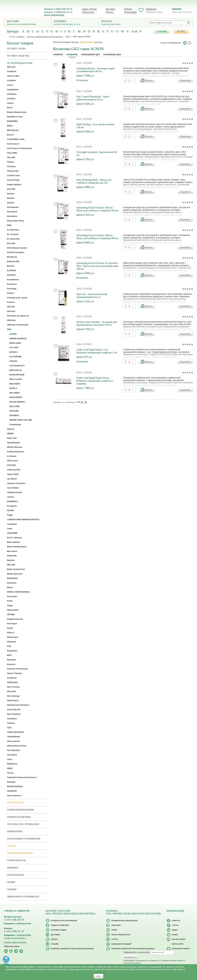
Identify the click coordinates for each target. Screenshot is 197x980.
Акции (11, 882)
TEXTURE (14, 411)
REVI (9, 655)
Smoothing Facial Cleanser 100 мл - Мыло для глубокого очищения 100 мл (98, 209)
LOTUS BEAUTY (17, 366)
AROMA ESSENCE (18, 339)
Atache (10, 103)
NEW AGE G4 (16, 370)
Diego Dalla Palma (16, 221)
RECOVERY (15, 384)
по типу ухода (16, 49)
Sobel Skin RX (14, 710)
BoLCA (10, 135)
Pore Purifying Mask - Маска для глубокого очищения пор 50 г (94, 181)
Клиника (75, 23)
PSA (9, 646)
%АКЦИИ (162, 31)
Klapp (10, 515)
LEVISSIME (12, 533)
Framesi (11, 302)
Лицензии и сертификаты (23, 897)
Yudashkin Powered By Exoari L (22, 777)
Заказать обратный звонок (54, 15)
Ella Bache (12, 257)
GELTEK (11, 307)
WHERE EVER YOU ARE (21, 420)
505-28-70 (14, 920)
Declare (11, 203)
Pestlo (10, 628)
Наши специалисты (121, 935)
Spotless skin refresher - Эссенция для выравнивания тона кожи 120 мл (97, 323)
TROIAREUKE (14, 737)
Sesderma (12, 678)
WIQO (10, 768)
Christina (11, 166)
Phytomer (12, 642)
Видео (175, 930)
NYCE (10, 601)
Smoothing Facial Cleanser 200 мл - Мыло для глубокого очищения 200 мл (98, 237)
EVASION (11, 270)
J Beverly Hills (14, 470)
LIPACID (13, 361)
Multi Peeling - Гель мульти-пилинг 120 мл (96, 126)
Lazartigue (12, 524)
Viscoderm (12, 755)
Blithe (10, 126)
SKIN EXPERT (16, 397)
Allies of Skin (13, 76)
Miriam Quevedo (15, 574)
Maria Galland (14, 542)
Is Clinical (12, 456)
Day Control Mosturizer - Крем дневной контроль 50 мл (93, 98)
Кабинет (128, 9)
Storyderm (12, 719)
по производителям (20, 63)
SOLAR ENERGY (17, 402)
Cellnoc (11, 162)
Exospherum (13, 280)
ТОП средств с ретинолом (23, 824)
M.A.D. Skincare (15, 538)
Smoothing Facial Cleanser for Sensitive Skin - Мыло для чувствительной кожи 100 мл (98, 266)
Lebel (10, 529)
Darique (11, 194)
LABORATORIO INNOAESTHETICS (23, 519)
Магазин (28, 23)
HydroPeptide (14, 443)
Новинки (58, 55)
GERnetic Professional (18, 325)
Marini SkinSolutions (17, 547)
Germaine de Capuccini (18, 316)
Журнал (122, 23)
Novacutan (12, 596)
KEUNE (11, 510)
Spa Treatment (14, 714)
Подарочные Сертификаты (24, 839)
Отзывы (55, 944)
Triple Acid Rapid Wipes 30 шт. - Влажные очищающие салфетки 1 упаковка (95, 381)
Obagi (10, 605)
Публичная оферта (181, 949)
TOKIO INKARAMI (15, 732)
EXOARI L (12, 275)
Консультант (88, 12)
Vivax (10, 759)
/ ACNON (87, 63)
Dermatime (12, 216)
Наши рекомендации (20, 810)
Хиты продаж (16, 875)
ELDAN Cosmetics (16, 252)
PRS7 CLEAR (16, 379)
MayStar (11, 560)
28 (82, 402)
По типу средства (18, 56)
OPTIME (11, 614)
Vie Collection (14, 750)
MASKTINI (12, 556)
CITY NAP (14, 348)
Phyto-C (11, 633)
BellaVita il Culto (15, 117)
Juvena (11, 497)
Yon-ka (10, 773)
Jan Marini (12, 479)
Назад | (12, 37)
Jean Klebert (13, 488)
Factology (12, 289)
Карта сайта (178, 944)
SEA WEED (15, 393)
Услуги (115, 939)
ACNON (13, 334)
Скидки (12, 889)
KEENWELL (13, 501)
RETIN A (13, 388)
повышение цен (90, 55)
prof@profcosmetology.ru (15, 938)
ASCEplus (12, 94)
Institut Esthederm (16, 452)
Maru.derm (12, 551)
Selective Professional (18, 669)
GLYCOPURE (15, 357)
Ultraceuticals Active (17, 746)
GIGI (79, 63)
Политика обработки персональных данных (72, 949)
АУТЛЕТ (181, 31)
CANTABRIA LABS (16, 139)
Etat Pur (11, 266)
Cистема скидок (59, 930)
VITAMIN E (14, 415)
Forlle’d (11, 293)
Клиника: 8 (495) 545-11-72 (58, 12)
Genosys (11, 311)
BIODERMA (12, 121)
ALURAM (11, 80)
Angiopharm (13, 90)
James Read (13, 474)
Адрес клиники (90, 9)
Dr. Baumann (13, 230)
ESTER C (14, 352)
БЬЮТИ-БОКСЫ (15, 786)
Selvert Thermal (15, 673)
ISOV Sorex (12, 461)
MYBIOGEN (12, 578)
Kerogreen (12, 506)
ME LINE (11, 565)
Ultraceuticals (14, 741)
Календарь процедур (121, 944)
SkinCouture (13, 700)
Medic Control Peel (16, 569)
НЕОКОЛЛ (12, 791)
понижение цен (112, 55)
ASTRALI (11, 99)
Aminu (10, 85)
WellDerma (12, 764)
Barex (10, 108)
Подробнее (185, 80)
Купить (149, 80)
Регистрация (130, 12)
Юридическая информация (64, 921)
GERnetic (12, 320)
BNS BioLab (13, 130)
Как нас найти (179, 939)
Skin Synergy (13, 696)
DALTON (11, 189)
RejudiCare (12, 651)
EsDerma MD (13, 261)
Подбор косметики (19, 817)
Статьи (175, 925)
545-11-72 (14, 931)
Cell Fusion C (13, 144)
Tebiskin (11, 723)
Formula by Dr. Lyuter (17, 298)
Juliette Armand (15, 492)
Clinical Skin (13, 171)
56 (86, 402)
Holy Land (12, 438)
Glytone (11, 429)
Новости (176, 921)
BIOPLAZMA (15, 343)
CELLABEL (12, 153)
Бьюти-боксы (15, 802)
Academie (12, 71)
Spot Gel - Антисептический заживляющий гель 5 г (92, 296)
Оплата (109, 12)
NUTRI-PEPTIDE (17, 375)
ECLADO (11, 243)
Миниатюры (15, 831)
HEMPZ (11, 434)
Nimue (10, 587)
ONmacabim (13, 610)
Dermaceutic (13, 207)
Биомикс (11, 782)
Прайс (114, 930)
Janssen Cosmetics (16, 483)
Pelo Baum (12, 624)
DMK (9, 225)
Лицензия (116, 925)
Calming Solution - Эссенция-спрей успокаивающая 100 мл (95, 70)
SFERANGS (13, 682)
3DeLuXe (11, 67)
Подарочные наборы (20, 853)
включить (98, 42)
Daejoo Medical (14, 185)
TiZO (9, 728)
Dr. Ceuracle (13, 234)
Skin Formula (13, 687)
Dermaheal (12, 212)
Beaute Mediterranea (17, 112)
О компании (15, 424)
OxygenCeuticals (15, 619)
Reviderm (12, 660)
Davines (11, 198)
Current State (13, 180)
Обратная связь (12, 946)
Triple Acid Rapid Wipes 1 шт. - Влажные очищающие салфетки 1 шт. (97, 351)
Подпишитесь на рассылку (137, 952)
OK (99, 976)
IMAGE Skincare (15, 447)
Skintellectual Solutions (18, 705)
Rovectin (11, 664)
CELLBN (11, 157)
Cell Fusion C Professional (20, 148)
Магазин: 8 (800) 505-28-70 (58, 9)
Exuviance (12, 284)
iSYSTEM (11, 465)
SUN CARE (15, 406)
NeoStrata (12, 583)
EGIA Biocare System (17, 248)
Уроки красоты (14, 795)
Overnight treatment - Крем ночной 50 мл (97, 154)
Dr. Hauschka (13, 239)
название (72, 55)
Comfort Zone (14, 175)
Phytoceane (13, 637)
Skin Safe (12, 691)
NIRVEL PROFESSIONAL (19, 592)
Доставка (110, 9)
